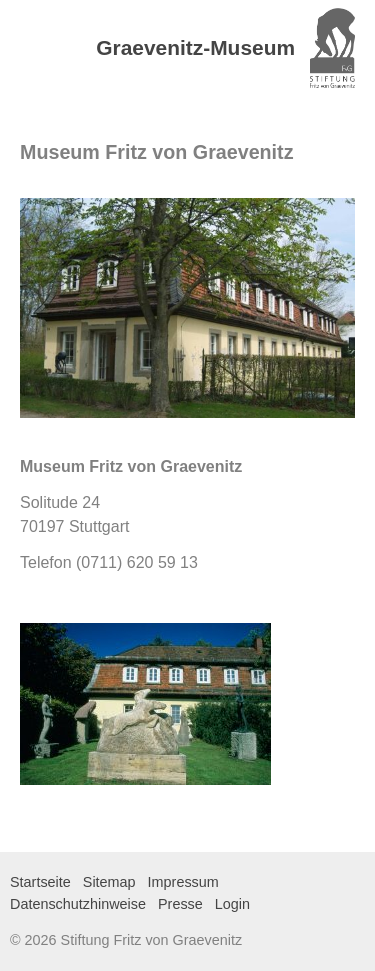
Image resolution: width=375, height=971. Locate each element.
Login (232, 904)
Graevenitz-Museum (195, 47)
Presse (180, 904)
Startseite (40, 882)
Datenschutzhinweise (78, 904)
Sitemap (109, 882)
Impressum (183, 882)
